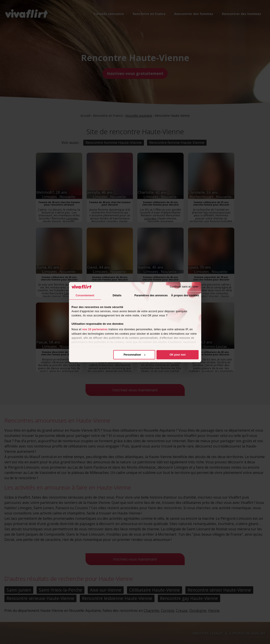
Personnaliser (135, 355)
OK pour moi (178, 355)
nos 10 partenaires (95, 329)
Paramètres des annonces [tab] (151, 295)
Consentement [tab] (85, 295)
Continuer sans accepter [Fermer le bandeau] (184, 287)
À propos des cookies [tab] (185, 295)
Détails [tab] (117, 295)
